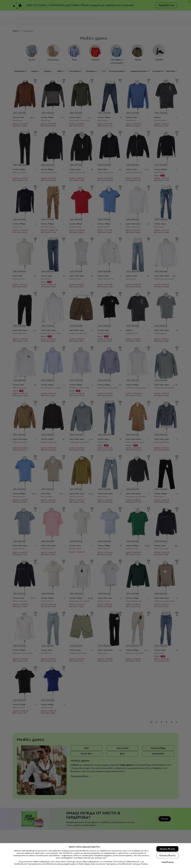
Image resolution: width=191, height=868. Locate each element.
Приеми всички (167, 849)
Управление (167, 862)
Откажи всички (167, 856)
